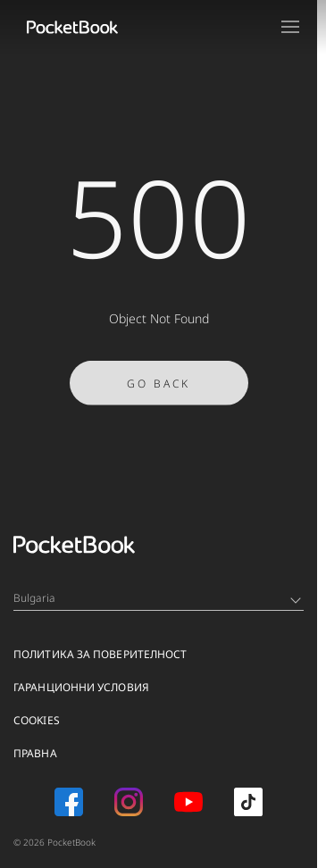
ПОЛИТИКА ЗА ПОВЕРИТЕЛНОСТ (100, 654)
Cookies (37, 720)
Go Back (159, 388)
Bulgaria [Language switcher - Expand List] (157, 598)
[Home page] (72, 27)
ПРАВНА (35, 753)
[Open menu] (290, 27)
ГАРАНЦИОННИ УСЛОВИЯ (81, 687)
